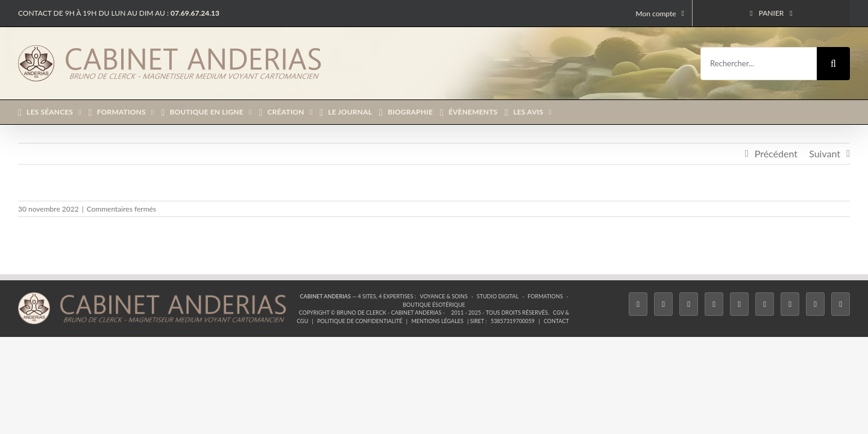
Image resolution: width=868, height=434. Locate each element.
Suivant (825, 153)
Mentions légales (437, 321)
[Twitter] (663, 304)
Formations (545, 296)
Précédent (776, 153)
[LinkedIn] (790, 304)
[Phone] (841, 304)
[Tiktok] (714, 304)
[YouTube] (765, 304)
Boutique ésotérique (434, 305)
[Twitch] (739, 304)
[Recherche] (833, 64)
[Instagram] (689, 304)
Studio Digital (498, 296)
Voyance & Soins (444, 296)
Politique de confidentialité (360, 321)
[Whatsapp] (815, 304)
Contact (556, 321)
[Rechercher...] (759, 64)
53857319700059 (513, 321)
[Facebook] (638, 304)
